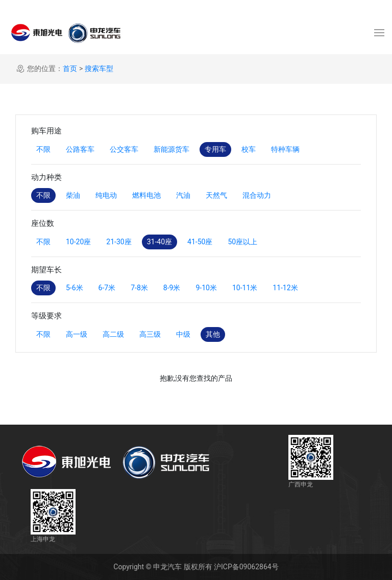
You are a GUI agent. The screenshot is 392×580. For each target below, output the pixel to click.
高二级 (113, 334)
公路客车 (80, 149)
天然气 (216, 195)
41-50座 (200, 242)
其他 (213, 334)
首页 (70, 68)
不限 (43, 149)
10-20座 (78, 242)
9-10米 (206, 288)
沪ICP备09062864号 (246, 567)
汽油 (183, 195)
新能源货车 (171, 149)
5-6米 (75, 288)
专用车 (215, 149)
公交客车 (124, 149)
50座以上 (242, 242)
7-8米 (139, 288)
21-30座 (119, 242)
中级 (183, 334)
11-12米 (285, 288)
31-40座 (160, 242)
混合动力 (257, 195)
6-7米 (107, 288)
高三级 (150, 334)
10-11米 (245, 288)
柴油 (73, 195)
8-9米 (172, 288)
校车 (249, 149)
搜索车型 (99, 68)
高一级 (77, 334)
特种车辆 (285, 149)
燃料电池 (146, 195)
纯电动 (106, 195)
